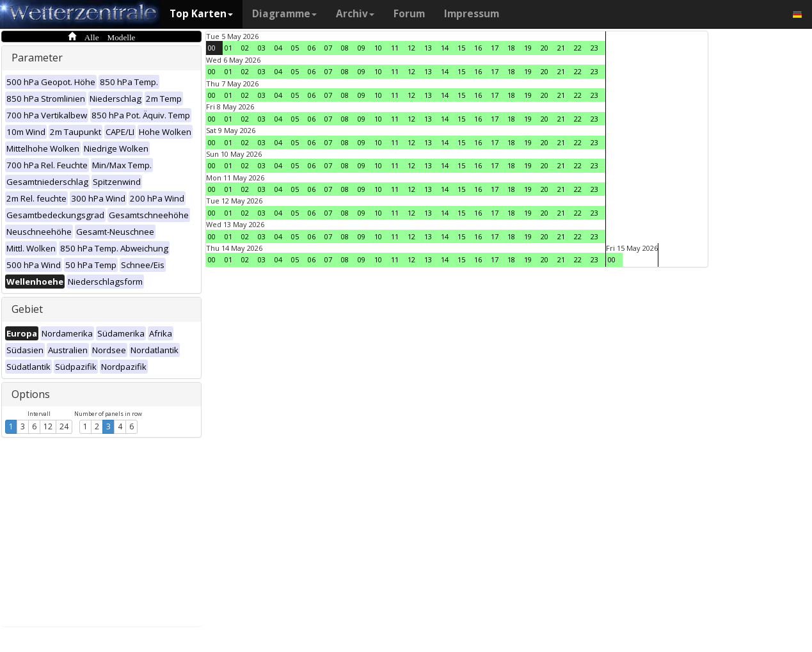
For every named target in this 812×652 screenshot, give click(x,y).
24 (64, 426)
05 (295, 48)
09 (362, 48)
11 (395, 48)
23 (594, 48)
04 (278, 48)
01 (228, 48)
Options (31, 394)
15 (461, 48)
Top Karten (201, 14)
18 (511, 48)
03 (262, 48)
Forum (409, 14)
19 (528, 48)
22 (578, 48)
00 (212, 48)
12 (48, 426)
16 (478, 48)
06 (312, 48)
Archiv (355, 14)
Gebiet (27, 309)
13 (428, 48)
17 (495, 48)
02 (245, 48)
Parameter (37, 58)
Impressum (472, 14)
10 (378, 48)
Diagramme (284, 14)
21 (561, 48)
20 (545, 48)
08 (345, 48)
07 (328, 48)
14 (445, 48)
